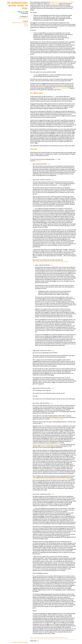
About (17, 642)
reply (49, 164)
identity (26, 26)
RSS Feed (58, 638)
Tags (52, 638)
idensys (26, 24)
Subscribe (65, 638)
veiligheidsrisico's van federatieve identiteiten (62, 2)
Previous (22, 642)
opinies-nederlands (23, 18)
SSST (37, 641)
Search (32, 638)
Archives (38, 638)
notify (56, 159)
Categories (46, 638)
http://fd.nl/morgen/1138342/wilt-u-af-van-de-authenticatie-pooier (51, 261)
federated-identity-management (20, 23)
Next (27, 642)
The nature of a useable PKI (61, 88)
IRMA (54, 96)
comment (38, 161)
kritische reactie (54, 4)
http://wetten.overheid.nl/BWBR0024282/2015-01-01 (47, 444)
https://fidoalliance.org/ (56, 419)
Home (13, 642)
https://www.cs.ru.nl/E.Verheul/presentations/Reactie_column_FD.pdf (51, 479)
